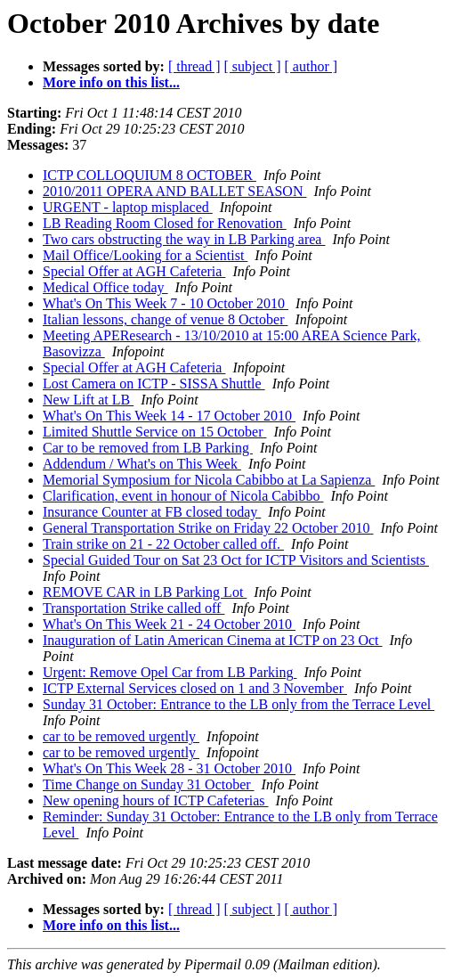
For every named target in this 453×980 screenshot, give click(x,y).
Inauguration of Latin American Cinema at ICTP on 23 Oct (213, 640)
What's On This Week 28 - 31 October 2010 (169, 768)
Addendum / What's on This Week (142, 464)
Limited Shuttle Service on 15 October (155, 432)
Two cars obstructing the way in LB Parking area (184, 239)
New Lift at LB (88, 400)
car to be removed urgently (121, 736)
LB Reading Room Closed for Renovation (165, 223)
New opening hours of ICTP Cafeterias (156, 800)
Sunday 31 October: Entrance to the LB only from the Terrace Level (239, 704)
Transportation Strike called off (133, 608)
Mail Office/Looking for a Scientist (145, 255)
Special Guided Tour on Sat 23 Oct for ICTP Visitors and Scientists (236, 560)
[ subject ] (253, 66)
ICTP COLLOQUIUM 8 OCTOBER (150, 175)
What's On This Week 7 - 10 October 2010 (166, 303)
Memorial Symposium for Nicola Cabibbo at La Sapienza (209, 480)
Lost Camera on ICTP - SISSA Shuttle (154, 384)
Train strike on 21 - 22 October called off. (163, 544)
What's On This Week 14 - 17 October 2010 (169, 416)
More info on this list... (111, 82)
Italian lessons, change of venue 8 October (165, 319)
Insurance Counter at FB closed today (152, 512)
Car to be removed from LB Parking (148, 448)
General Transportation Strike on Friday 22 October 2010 (208, 528)
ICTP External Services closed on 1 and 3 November (195, 688)
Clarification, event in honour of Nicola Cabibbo (183, 496)
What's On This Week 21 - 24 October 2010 (169, 624)
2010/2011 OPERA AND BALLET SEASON (174, 191)
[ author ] (311, 66)
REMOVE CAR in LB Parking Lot (145, 592)
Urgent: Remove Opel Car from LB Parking (170, 672)
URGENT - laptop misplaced (128, 207)
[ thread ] (194, 66)
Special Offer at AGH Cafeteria (134, 271)
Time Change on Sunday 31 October (149, 784)
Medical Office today (105, 287)
